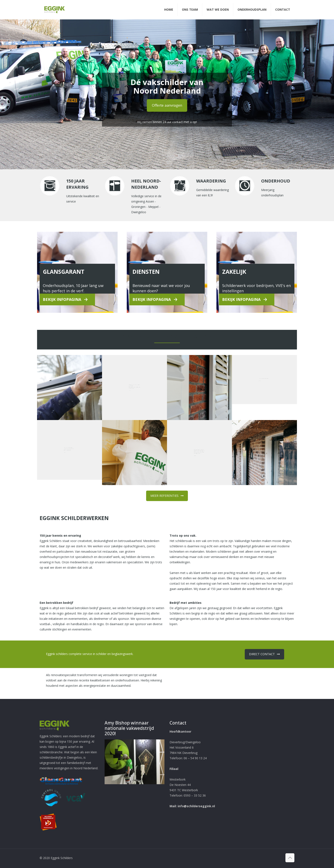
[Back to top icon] (290, 858)
